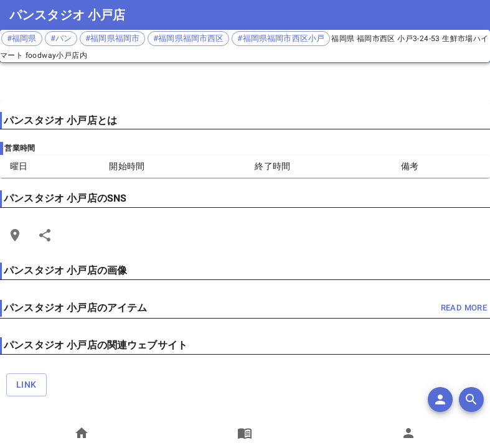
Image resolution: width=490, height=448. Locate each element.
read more (464, 308)
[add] (440, 399)
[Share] (45, 235)
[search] (471, 399)
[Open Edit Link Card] (15, 235)
